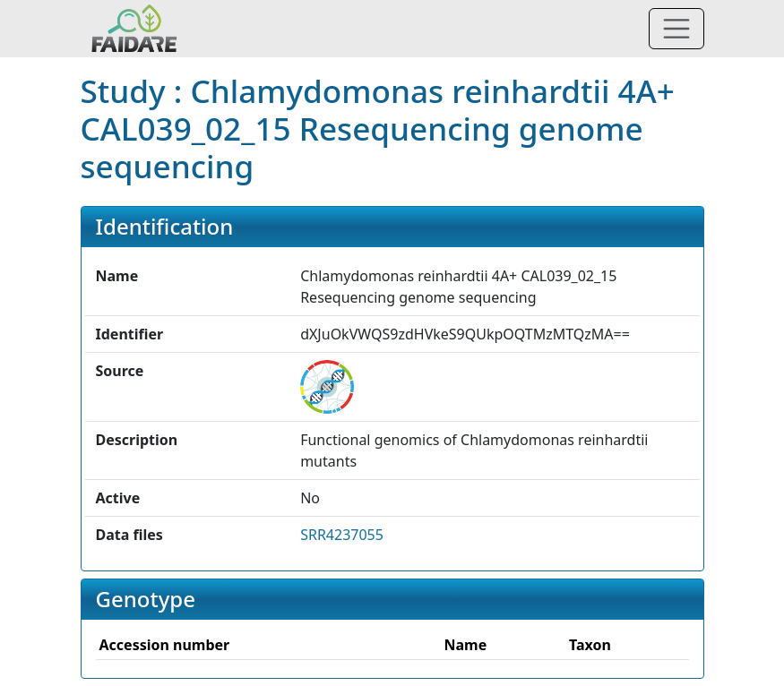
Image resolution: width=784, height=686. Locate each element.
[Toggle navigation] (676, 29)
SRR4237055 (342, 535)
